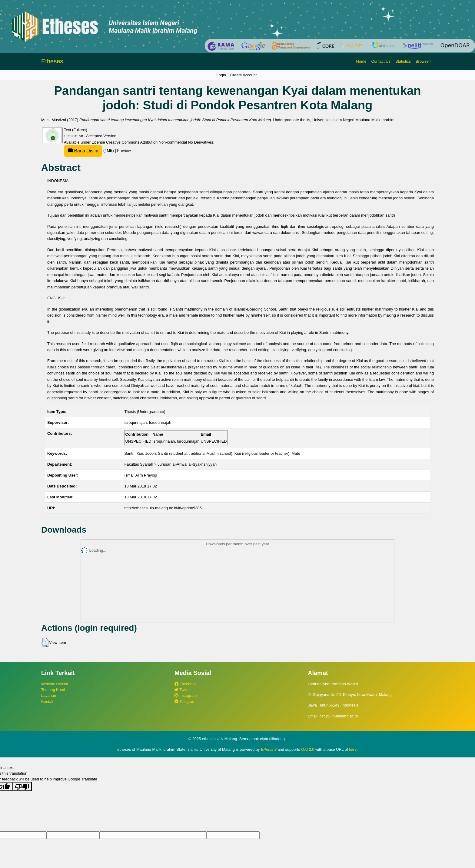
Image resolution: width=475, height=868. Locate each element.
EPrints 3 (269, 749)
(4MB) (89, 150)
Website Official (55, 684)
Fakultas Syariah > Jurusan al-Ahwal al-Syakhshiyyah (170, 464)
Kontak (47, 702)
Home (361, 61)
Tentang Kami (53, 690)
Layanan (49, 695)
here (353, 750)
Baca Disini (83, 151)
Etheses (52, 61)
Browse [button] (422, 61)
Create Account (244, 75)
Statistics (403, 61)
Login (221, 75)
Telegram (185, 702)
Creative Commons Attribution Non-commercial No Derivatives (159, 142)
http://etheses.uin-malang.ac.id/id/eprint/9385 (163, 508)
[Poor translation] (22, 787)
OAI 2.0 (308, 749)
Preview (124, 150)
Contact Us (381, 61)
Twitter (183, 690)
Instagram (186, 695)
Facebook (186, 684)
